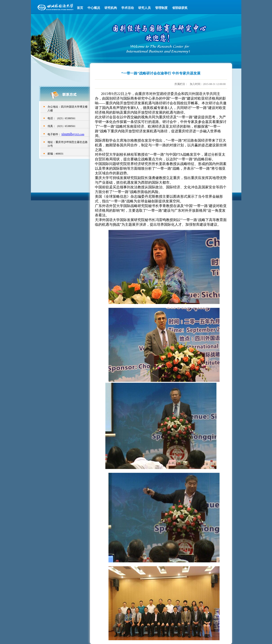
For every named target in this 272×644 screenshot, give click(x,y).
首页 (80, 8)
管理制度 (161, 8)
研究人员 (144, 8)
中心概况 (94, 8)
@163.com (78, 134)
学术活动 (128, 8)
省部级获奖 (180, 8)
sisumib (67, 134)
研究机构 (111, 8)
